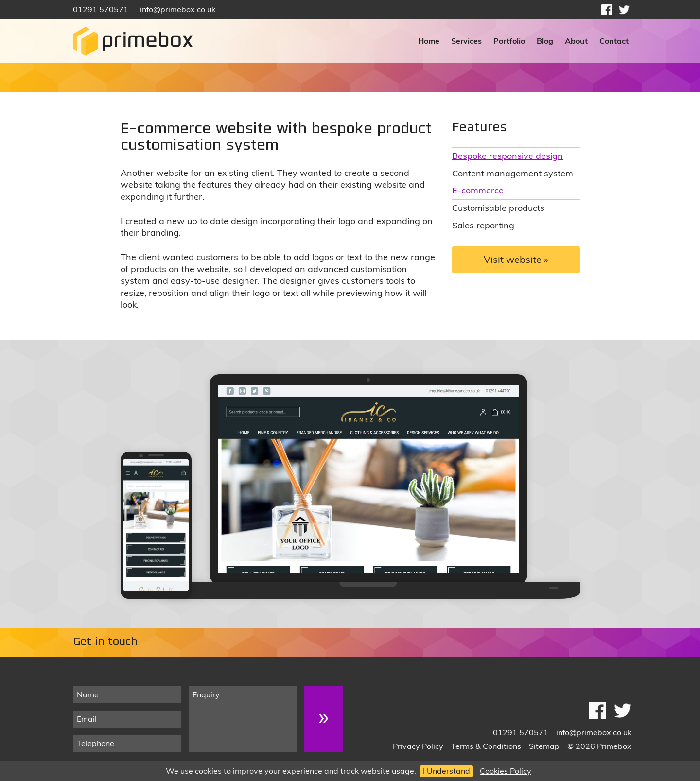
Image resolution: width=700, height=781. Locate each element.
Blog (545, 41)
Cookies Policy (506, 771)
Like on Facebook (607, 10)
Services (466, 41)
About (576, 41)
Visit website (513, 259)
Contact (614, 41)
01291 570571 (101, 9)
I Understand (446, 771)
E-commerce (478, 190)
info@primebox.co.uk (178, 9)
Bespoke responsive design (507, 156)
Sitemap (544, 746)
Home (429, 41)
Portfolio (509, 41)
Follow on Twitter (624, 10)
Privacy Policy (418, 746)
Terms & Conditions (486, 746)
